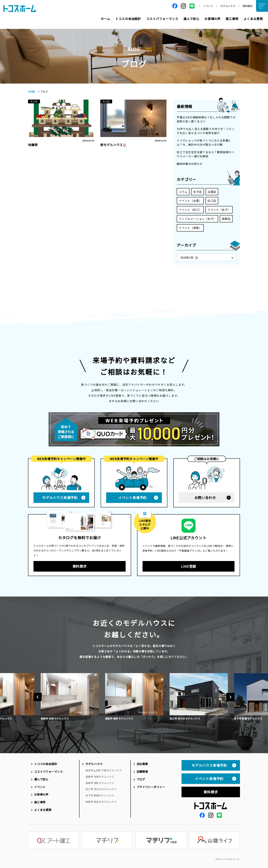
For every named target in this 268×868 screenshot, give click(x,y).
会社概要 (142, 763)
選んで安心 (191, 19)
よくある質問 (253, 19)
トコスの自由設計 (128, 19)
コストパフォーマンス (162, 19)
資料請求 (248, 6)
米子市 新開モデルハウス (100, 794)
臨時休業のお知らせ (190, 164)
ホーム (105, 19)
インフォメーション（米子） (197, 219)
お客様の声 (212, 19)
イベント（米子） (219, 210)
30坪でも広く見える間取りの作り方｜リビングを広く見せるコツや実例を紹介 (206, 131)
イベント (208, 6)
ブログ (141, 778)
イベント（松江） (190, 210)
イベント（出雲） (190, 201)
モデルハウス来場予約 (60, 496)
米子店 (197, 192)
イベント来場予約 (132, 496)
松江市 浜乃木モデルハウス (101, 788)
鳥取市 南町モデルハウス (100, 782)
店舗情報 (142, 770)
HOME (32, 92)
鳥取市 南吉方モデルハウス (101, 801)
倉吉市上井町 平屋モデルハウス (104, 769)
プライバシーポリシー (151, 786)
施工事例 (232, 19)
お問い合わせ (205, 496)
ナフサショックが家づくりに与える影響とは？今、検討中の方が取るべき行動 (204, 142)
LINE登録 (188, 565)
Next (230, 696)
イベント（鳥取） (190, 228)
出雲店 (212, 192)
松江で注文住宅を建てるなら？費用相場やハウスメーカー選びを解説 (205, 154)
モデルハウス (228, 6)
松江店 (212, 201)
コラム (183, 192)
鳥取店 (226, 219)
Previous (38, 696)
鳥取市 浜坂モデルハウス (100, 775)
